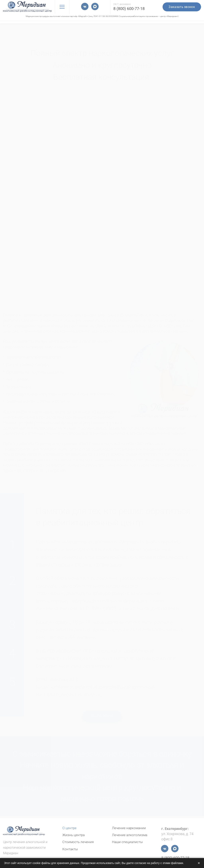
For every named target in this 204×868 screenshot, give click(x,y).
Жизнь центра (74, 835)
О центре (70, 828)
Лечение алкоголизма (130, 835)
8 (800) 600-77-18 (129, 9)
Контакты (71, 849)
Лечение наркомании (129, 828)
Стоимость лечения (79, 842)
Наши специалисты (128, 842)
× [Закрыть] (199, 863)
